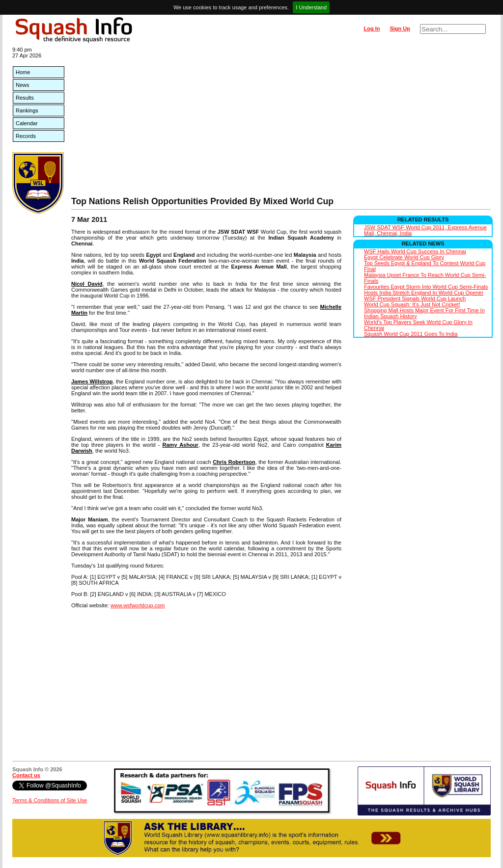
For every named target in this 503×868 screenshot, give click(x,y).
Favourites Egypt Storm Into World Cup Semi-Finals (426, 287)
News (23, 85)
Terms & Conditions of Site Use (50, 800)
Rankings (27, 110)
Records (26, 136)
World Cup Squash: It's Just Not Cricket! (412, 304)
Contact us (26, 775)
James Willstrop (92, 381)
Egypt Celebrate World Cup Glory (404, 257)
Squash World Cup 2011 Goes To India (411, 334)
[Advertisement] (281, 123)
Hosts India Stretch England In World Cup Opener (424, 293)
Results (25, 98)
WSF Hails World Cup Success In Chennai (415, 251)
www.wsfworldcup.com (138, 605)
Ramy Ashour (181, 445)
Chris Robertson (234, 462)
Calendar (27, 123)
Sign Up (400, 28)
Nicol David (87, 284)
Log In (372, 28)
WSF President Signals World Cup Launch (415, 298)
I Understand (311, 7)
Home (23, 72)
